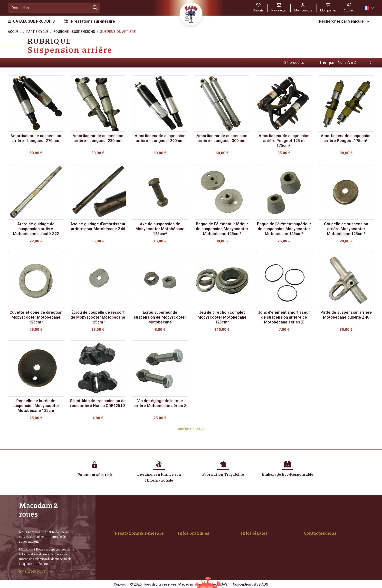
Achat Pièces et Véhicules (201, 535)
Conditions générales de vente (268, 530)
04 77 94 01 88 (315, 550)
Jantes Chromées (132, 535)
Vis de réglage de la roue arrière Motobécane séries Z (160, 403)
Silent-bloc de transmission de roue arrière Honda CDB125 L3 (98, 403)
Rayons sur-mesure (134, 530)
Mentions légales (258, 525)
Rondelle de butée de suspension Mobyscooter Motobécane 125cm (36, 406)
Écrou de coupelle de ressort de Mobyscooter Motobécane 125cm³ (98, 317)
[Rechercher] (49, 8)
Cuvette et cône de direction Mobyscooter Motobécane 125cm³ (36, 317)
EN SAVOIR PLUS (32, 571)
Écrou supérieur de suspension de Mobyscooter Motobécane (160, 317)
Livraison (188, 525)
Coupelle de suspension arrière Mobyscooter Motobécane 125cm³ (346, 229)
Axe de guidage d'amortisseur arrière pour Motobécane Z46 (98, 226)
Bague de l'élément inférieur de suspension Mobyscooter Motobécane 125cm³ (222, 229)
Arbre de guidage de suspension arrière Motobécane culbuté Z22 (36, 229)
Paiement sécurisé (196, 530)
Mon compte (191, 540)
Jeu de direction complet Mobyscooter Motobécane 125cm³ (222, 317)
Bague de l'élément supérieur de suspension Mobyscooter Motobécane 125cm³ (284, 229)
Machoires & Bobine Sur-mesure (143, 540)
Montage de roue (132, 525)
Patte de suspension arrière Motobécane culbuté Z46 (346, 315)
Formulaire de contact (321, 560)
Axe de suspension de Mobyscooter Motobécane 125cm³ (160, 229)
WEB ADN (261, 584)
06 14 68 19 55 (340, 550)
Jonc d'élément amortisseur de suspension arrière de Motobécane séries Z (284, 317)
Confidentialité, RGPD (261, 535)
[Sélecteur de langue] (368, 8)
